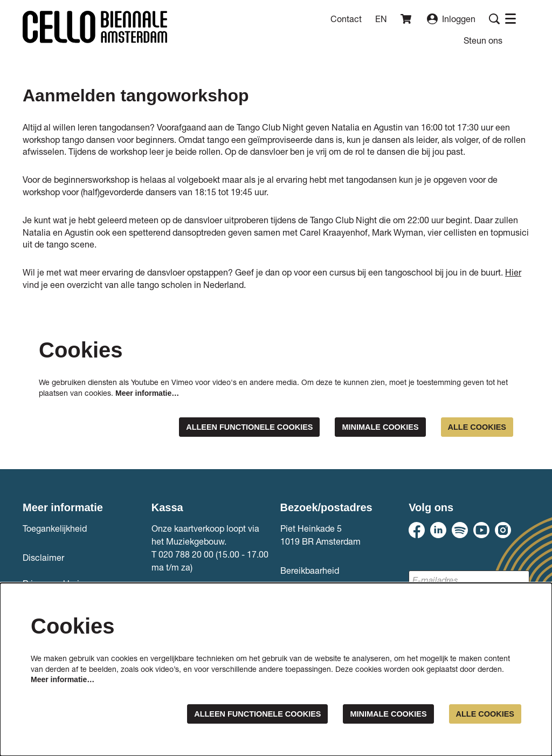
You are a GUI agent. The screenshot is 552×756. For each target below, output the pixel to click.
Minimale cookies (370, 427)
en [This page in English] (381, 19)
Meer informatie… (147, 393)
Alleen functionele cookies (228, 427)
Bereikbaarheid (310, 571)
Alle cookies (474, 427)
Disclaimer (43, 558)
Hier (513, 272)
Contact (346, 19)
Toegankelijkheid (55, 529)
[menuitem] (483, 40)
